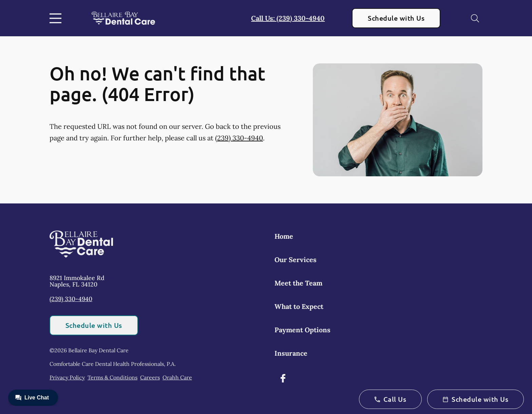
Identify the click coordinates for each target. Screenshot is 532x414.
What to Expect (299, 306)
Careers (150, 377)
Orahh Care (177, 377)
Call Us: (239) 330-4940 (288, 18)
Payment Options (302, 330)
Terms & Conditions (112, 377)
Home (284, 236)
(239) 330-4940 (239, 138)
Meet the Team (298, 283)
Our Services (296, 260)
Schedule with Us (396, 18)
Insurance (291, 353)
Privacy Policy (67, 377)
